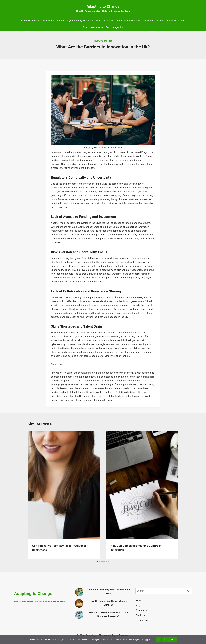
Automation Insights (54, 21)
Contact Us (141, 610)
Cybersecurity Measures (80, 21)
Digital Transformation (128, 21)
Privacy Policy (143, 620)
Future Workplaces (153, 21)
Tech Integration (115, 27)
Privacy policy (170, 640)
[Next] (174, 495)
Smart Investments (93, 27)
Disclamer (141, 615)
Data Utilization (105, 21)
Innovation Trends (175, 21)
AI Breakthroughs (30, 21)
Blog (138, 605)
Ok (158, 640)
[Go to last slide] (32, 495)
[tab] (97, 562)
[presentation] (64, 485)
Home (139, 601)
